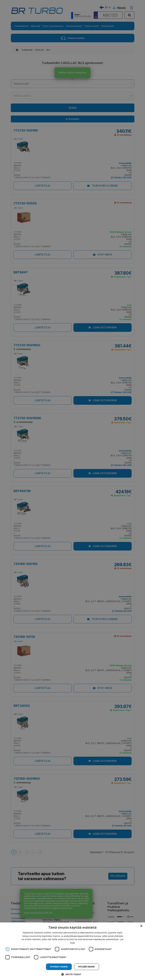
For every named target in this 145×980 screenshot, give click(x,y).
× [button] (141, 926)
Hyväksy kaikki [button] (59, 967)
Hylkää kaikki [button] (86, 967)
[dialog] (72, 951)
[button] (72, 974)
